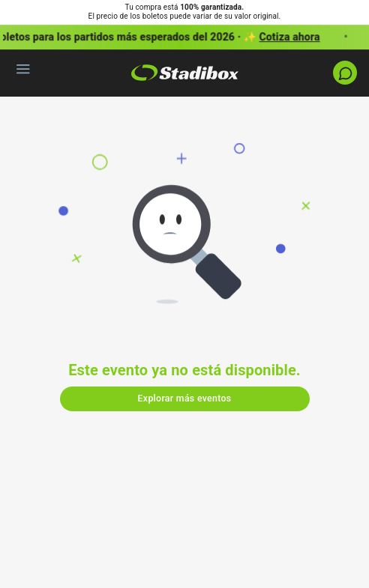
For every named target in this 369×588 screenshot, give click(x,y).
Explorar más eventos (185, 399)
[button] (184, 37)
